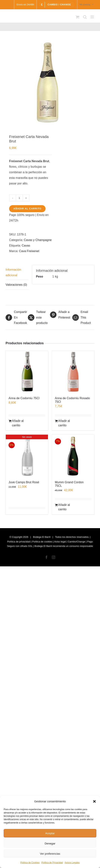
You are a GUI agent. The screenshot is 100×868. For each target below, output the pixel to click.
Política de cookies (42, 542)
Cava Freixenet (29, 251)
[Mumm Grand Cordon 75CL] (73, 456)
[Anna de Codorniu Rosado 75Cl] (73, 372)
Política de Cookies (30, 863)
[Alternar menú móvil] (92, 17)
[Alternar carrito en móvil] (78, 17)
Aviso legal (60, 542)
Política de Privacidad (52, 863)
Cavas (26, 246)
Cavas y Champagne (38, 240)
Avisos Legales (72, 863)
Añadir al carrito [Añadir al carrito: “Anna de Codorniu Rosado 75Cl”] (64, 423)
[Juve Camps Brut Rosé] (27, 456)
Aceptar (50, 833)
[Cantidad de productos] (19, 198)
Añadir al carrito (27, 209)
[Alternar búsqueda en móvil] (85, 17)
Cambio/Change (76, 542)
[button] (94, 801)
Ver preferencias (50, 854)
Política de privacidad (19, 542)
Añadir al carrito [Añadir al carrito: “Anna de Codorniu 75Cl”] (18, 423)
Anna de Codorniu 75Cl (24, 398)
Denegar (50, 843)
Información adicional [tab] (13, 272)
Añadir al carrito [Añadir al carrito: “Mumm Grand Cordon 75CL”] (64, 507)
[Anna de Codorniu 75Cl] (27, 372)
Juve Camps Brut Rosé (24, 482)
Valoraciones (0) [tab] (16, 285)
